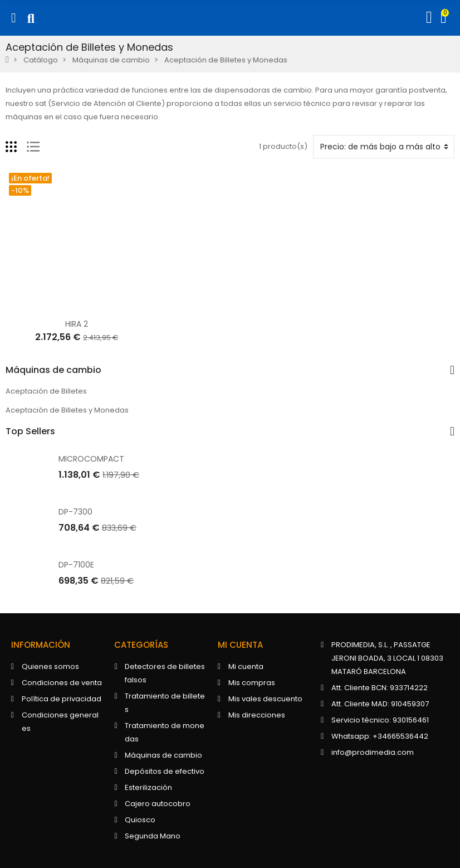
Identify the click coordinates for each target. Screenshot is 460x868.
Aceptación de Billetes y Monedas (67, 410)
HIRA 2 (77, 324)
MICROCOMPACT (91, 459)
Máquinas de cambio (53, 370)
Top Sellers (30, 431)
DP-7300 (75, 512)
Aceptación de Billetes (46, 391)
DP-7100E (76, 565)
